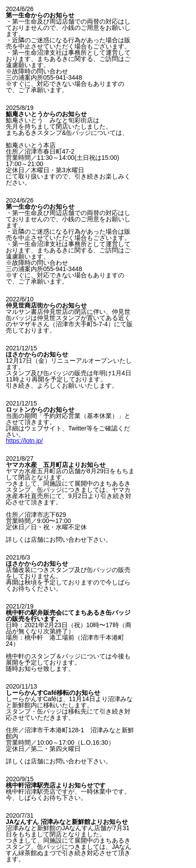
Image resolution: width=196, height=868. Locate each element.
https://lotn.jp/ (24, 441)
